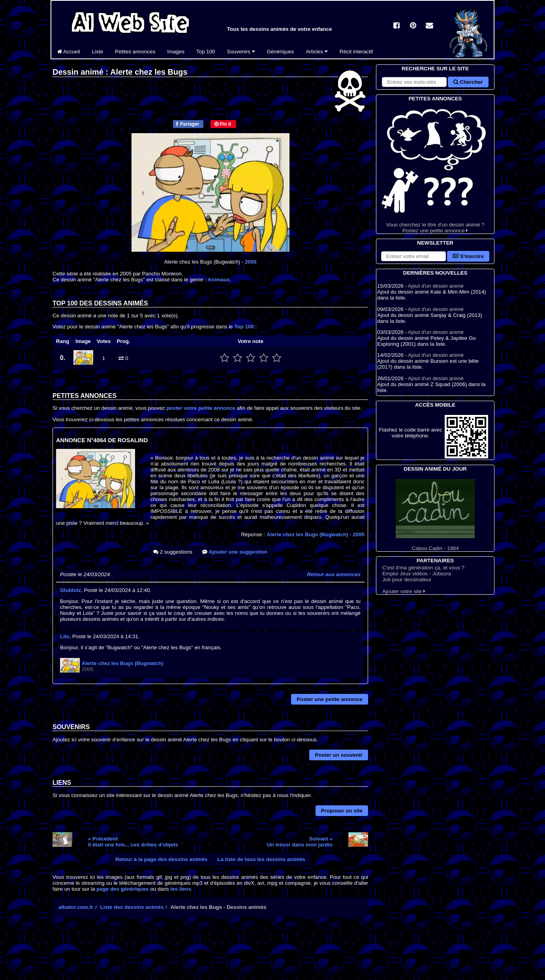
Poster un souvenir (339, 755)
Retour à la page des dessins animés (161, 859)
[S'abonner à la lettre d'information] (413, 256)
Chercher (468, 82)
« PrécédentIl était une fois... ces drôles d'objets (133, 842)
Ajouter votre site (404, 591)
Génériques (281, 52)
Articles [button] (317, 52)
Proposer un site (342, 811)
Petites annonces (135, 52)
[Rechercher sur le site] (414, 82)
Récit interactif (356, 52)
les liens (181, 889)
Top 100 (206, 52)
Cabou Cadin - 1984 (435, 515)
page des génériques (123, 889)
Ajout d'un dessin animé (436, 286)
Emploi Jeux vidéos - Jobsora (417, 574)
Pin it (223, 124)
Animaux (218, 280)
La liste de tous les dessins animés (261, 859)
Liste (98, 52)
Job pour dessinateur (407, 580)
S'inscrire (468, 256)
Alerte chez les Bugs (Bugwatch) (316, 534)
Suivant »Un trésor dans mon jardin (300, 842)
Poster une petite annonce (330, 699)
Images (176, 52)
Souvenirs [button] (241, 52)
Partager (187, 124)
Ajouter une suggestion (235, 552)
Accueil (69, 52)
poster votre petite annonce (201, 408)
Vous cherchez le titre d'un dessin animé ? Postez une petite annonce (435, 168)
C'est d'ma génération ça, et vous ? (423, 568)
